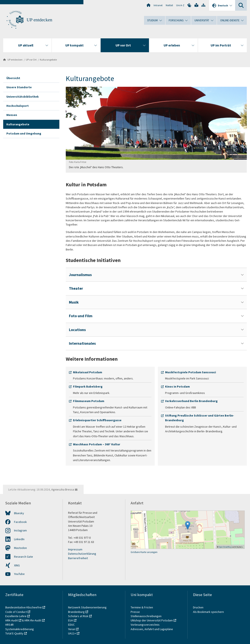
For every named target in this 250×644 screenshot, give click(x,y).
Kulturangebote (48, 60)
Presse (136, 612)
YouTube (19, 574)
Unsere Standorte (19, 87)
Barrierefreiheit (78, 558)
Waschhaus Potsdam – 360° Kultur (97, 444)
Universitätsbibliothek (23, 97)
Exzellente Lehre (16, 616)
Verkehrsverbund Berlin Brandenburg (191, 401)
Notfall (169, 5)
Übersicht (13, 78)
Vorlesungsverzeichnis (145, 625)
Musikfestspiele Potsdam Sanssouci (191, 372)
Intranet (158, 5)
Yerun (72, 629)
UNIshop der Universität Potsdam (152, 620)
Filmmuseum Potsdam (89, 401)
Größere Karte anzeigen (144, 552)
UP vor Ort (31, 60)
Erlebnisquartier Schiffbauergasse (97, 420)
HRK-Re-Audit (33, 620)
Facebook (20, 522)
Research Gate (24, 557)
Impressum (75, 549)
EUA (71, 620)
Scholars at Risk (78, 616)
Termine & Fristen (142, 607)
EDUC (71, 625)
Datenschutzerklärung (82, 554)
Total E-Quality (14, 633)
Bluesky (19, 513)
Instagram (20, 530)
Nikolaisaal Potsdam (88, 372)
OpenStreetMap (225, 547)
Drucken (198, 607)
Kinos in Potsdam (177, 386)
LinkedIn (19, 539)
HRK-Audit (12, 620)
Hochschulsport (18, 106)
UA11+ (72, 633)
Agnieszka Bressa (63, 489)
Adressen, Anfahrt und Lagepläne (152, 629)
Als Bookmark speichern (208, 612)
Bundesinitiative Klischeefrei (24, 607)
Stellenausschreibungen (146, 616)
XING (17, 565)
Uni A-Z (180, 5)
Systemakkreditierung (20, 629)
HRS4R (9, 625)
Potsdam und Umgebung (24, 133)
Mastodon (20, 548)
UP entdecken (39, 20)
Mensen (12, 115)
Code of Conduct (16, 612)
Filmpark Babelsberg (88, 386)
